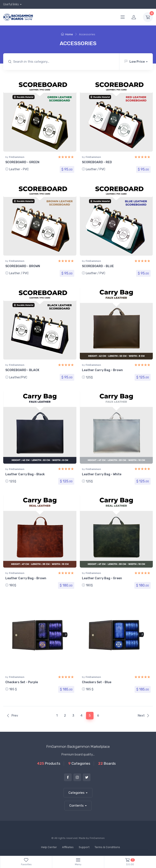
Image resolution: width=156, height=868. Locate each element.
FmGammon (17, 157)
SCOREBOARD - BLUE (98, 266)
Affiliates (68, 847)
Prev (12, 715)
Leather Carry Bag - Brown (102, 370)
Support (84, 847)
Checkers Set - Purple (22, 682)
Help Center (49, 847)
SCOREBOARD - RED (97, 162)
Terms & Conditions (107, 847)
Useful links (11, 4)
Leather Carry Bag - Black (25, 474)
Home (67, 34)
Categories (77, 793)
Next (144, 715)
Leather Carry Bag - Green (102, 578)
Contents (77, 806)
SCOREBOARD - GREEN (22, 162)
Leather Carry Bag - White (102, 474)
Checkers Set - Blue (97, 682)
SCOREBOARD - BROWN (23, 266)
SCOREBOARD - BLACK (22, 370)
